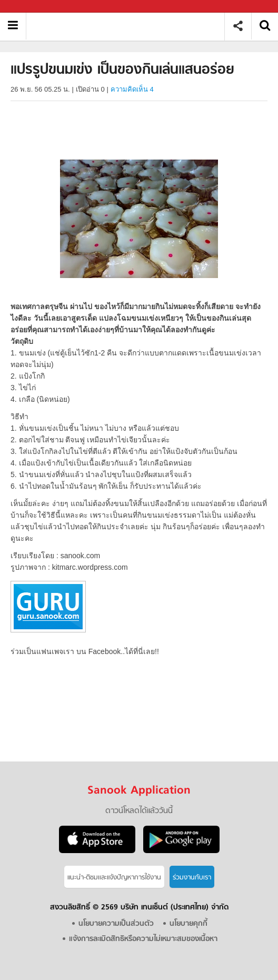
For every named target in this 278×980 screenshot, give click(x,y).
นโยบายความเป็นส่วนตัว (116, 924)
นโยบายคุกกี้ (188, 924)
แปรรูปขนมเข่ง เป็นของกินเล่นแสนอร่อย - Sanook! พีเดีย (129, 26)
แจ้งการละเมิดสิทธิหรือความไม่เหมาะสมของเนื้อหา (143, 939)
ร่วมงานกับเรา (192, 878)
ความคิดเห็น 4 (132, 89)
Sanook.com (32, 7)
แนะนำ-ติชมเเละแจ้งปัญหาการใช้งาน (114, 878)
